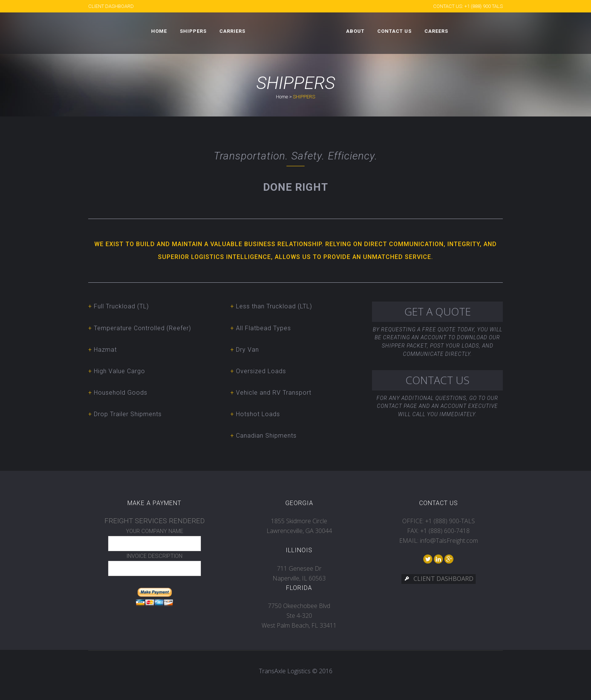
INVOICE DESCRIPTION (155, 556)
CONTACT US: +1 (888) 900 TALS (468, 6)
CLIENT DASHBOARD (111, 6)
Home (282, 97)
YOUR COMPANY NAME (155, 531)
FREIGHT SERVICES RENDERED (155, 521)
